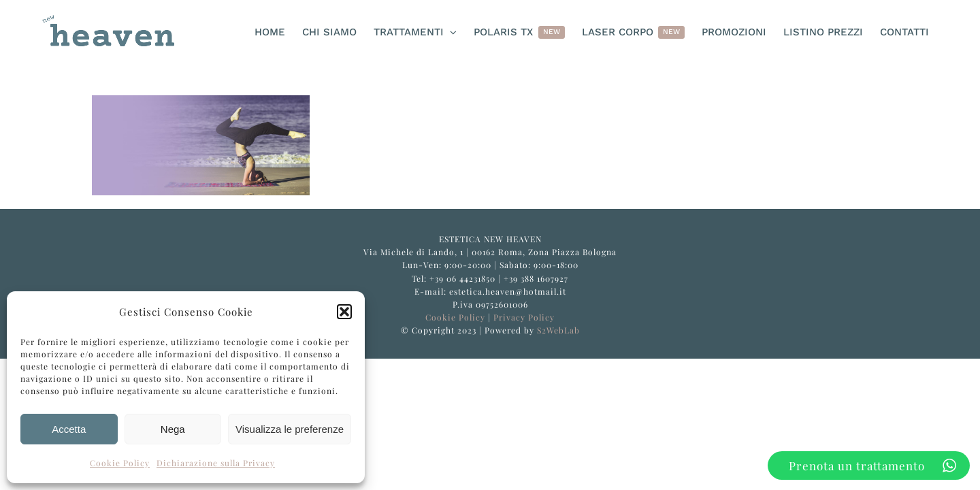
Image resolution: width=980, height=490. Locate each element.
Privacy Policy (524, 317)
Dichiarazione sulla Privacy (216, 463)
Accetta (69, 429)
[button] (344, 312)
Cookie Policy (120, 463)
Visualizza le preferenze (290, 429)
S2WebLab (558, 330)
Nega (173, 429)
